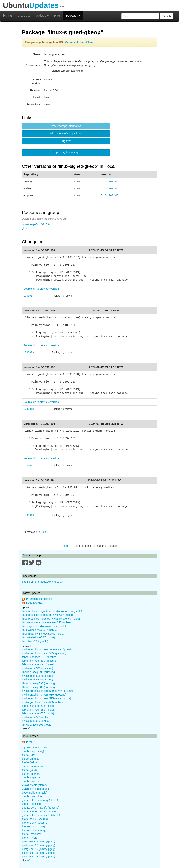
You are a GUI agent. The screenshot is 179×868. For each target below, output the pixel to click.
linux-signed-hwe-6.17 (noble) (39, 630)
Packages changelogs (39, 599)
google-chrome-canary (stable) (40, 800)
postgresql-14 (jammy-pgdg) (38, 857)
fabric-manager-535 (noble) (38, 713)
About (65, 546)
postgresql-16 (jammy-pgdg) (38, 849)
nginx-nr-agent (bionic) (35, 747)
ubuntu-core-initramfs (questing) (41, 808)
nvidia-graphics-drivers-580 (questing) (44, 695)
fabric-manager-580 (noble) (38, 710)
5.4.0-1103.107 (109, 195)
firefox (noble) (30, 838)
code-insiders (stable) (35, 793)
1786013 (29, 296)
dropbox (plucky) (32, 778)
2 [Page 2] (39, 532)
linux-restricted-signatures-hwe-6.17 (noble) (47, 615)
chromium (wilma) (32, 766)
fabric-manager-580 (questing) (40, 661)
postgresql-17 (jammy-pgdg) (38, 845)
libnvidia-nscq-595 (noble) (37, 725)
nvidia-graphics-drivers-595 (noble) (42, 702)
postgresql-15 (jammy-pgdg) (38, 853)
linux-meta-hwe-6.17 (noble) (38, 637)
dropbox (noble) (31, 781)
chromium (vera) (32, 774)
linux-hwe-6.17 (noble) (35, 641)
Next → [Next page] (45, 532)
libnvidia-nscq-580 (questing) (39, 687)
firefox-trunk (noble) (33, 826)
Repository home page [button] (66, 153)
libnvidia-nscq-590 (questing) (39, 672)
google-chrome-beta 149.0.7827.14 (43, 582)
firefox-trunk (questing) (35, 823)
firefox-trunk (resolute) (35, 819)
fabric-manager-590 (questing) (40, 664)
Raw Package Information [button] (66, 126)
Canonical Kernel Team (80, 42)
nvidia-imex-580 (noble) (36, 721)
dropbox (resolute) (33, 796)
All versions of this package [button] (66, 134)
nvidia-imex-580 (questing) (38, 680)
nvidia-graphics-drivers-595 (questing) (44, 653)
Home (8, 16)
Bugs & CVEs (34, 603)
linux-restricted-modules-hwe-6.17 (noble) (46, 622)
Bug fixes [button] (66, 141)
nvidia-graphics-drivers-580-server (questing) (48, 691)
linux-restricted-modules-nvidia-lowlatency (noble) (51, 619)
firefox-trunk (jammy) (34, 830)
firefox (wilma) (30, 762)
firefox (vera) (29, 770)
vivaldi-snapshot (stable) (36, 789)
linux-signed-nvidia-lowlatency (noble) (44, 626)
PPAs (57, 16)
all (29, 728)
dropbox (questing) (33, 751)
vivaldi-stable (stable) (34, 785)
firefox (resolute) (31, 834)
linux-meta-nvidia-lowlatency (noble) (43, 634)
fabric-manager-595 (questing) (40, 657)
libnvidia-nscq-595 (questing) (39, 683)
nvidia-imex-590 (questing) (38, 668)
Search (167, 16)
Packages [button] (73, 16)
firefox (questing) (32, 804)
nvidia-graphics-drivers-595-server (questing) (48, 649)
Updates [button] (42, 16)
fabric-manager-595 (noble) (38, 706)
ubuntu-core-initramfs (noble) (39, 811)
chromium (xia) (31, 759)
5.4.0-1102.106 (109, 181)
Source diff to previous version (41, 289)
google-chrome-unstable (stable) (41, 815)
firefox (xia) (28, 755)
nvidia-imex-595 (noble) (36, 717)
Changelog (24, 16)
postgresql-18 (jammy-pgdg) (38, 841)
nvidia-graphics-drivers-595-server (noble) (46, 698)
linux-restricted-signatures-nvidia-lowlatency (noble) (52, 611)
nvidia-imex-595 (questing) (38, 676)
